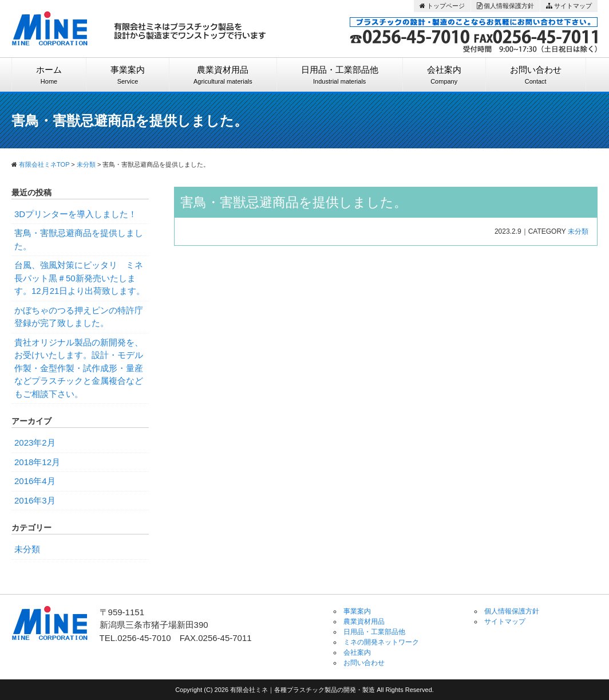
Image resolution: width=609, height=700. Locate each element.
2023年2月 (35, 443)
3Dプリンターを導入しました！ (76, 214)
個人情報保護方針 (505, 6)
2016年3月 (35, 500)
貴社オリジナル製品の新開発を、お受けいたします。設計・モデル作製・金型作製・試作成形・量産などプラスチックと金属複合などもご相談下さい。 (79, 368)
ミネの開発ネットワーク (381, 642)
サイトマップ (569, 6)
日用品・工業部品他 (340, 75)
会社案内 (444, 75)
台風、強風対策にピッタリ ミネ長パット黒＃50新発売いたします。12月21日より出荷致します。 (80, 278)
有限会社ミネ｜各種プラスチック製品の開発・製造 (303, 690)
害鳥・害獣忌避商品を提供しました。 (294, 202)
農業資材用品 (223, 75)
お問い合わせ (536, 75)
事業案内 (128, 75)
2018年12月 (37, 462)
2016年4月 (35, 481)
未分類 (578, 231)
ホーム (49, 75)
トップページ (442, 6)
